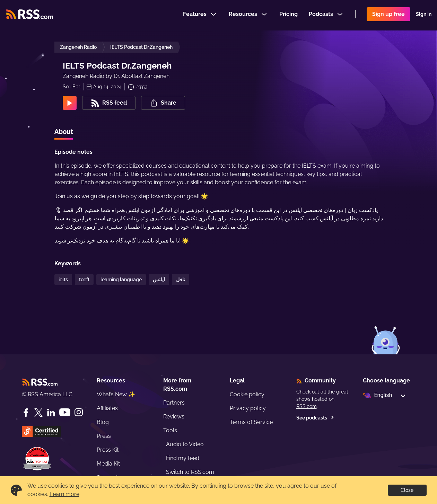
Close (407, 490)
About (64, 132)
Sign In (424, 15)
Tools (170, 430)
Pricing (289, 15)
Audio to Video (185, 444)
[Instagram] (79, 412)
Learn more (64, 494)
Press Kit (108, 450)
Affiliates (107, 408)
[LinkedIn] (51, 413)
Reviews (174, 417)
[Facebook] (26, 413)
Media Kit (108, 464)
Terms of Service (251, 422)
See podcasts (315, 418)
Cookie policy (247, 394)
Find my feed (183, 458)
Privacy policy (248, 408)
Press (104, 436)
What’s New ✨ (116, 394)
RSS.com (307, 406)
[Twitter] (38, 413)
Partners (174, 403)
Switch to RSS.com (190, 472)
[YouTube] (65, 412)
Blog (103, 422)
